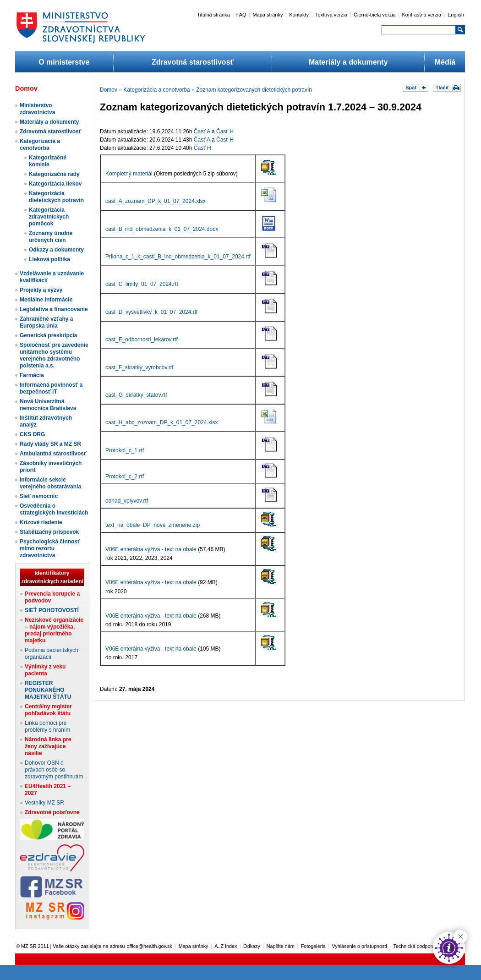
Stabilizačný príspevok (49, 532)
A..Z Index (226, 946)
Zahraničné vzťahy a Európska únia (46, 322)
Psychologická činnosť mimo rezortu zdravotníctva (50, 548)
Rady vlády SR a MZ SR (50, 444)
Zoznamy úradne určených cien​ (51, 237)
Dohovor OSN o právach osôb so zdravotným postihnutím (54, 770)
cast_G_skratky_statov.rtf (136, 395)
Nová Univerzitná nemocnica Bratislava (48, 405)
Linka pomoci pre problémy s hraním (47, 726)
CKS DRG (32, 434)
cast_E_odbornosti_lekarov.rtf (142, 339)
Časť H (225, 131)
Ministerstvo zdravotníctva (37, 109)
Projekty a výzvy (41, 290)
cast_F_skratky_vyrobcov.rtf (139, 367)
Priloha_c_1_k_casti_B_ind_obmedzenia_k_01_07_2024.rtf (178, 257)
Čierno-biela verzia (375, 15)
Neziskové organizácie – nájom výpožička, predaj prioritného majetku (54, 630)
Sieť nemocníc (39, 496)
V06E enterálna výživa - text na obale (151, 549)
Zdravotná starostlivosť (193, 62)
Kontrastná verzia (422, 15)
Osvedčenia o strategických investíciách (54, 509)
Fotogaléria (313, 946)
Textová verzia (331, 15)
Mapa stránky (268, 15)
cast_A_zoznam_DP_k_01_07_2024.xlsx (156, 201)
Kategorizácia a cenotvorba (40, 145)
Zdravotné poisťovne (52, 812)
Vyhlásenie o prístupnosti (360, 946)
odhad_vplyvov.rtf (127, 501)
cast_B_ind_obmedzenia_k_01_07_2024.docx (162, 229)
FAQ (241, 15)
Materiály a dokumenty (348, 62)
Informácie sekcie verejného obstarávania (50, 483)
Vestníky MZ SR (44, 803)
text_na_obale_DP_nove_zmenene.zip (153, 525)
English (456, 15)
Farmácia (32, 375)
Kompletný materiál (129, 174)
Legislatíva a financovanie (54, 309)
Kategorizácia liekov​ (55, 184)
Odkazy (252, 946)
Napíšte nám (281, 946)
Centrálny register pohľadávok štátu (48, 710)
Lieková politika (49, 259)
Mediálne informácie (46, 300)
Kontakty (299, 15)
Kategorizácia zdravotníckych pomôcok (49, 217)
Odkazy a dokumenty (56, 250)
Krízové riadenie (41, 522)
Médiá (445, 62)
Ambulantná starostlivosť (53, 454)
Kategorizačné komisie (48, 161)
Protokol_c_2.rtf (125, 476)
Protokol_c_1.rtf (125, 450)
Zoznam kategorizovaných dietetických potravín (254, 90)
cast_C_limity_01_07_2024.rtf (142, 284)
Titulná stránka (213, 15)
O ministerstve (64, 62)
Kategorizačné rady (54, 174)
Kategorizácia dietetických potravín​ (56, 197)
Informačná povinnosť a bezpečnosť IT (51, 388)
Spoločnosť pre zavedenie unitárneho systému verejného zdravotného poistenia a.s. (54, 355)
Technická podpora (414, 946)
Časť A (202, 131)
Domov (109, 90)
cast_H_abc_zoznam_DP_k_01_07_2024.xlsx (162, 422)
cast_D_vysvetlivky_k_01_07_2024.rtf (151, 312)
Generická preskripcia (48, 335)
